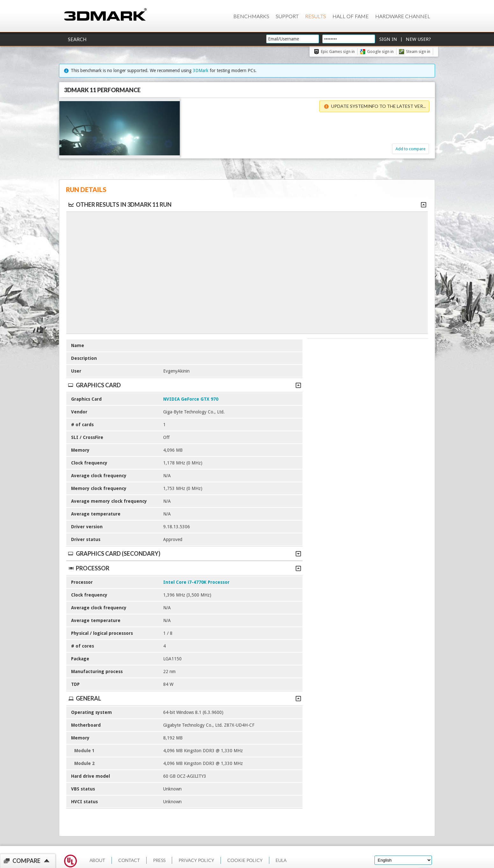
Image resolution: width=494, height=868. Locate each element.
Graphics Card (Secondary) (184, 553)
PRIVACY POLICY (196, 860)
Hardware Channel (403, 16)
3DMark (201, 70)
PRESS (159, 860)
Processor (184, 568)
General (184, 698)
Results (316, 16)
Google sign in (380, 52)
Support (287, 16)
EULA (281, 860)
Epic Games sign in (338, 52)
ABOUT (97, 860)
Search (77, 39)
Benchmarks (251, 16)
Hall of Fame (351, 16)
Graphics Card (184, 385)
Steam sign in (418, 52)
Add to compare (396, 149)
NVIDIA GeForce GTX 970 (191, 399)
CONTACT (129, 860)
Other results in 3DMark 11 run (120, 204)
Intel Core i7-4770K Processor (196, 582)
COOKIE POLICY (245, 860)
